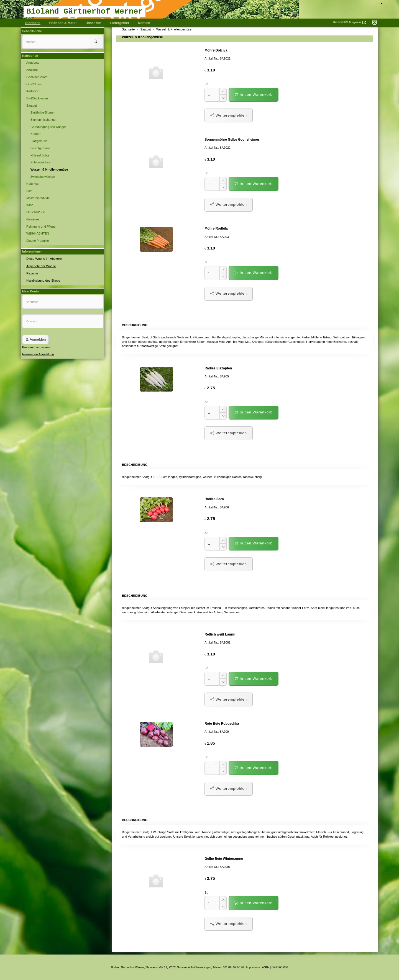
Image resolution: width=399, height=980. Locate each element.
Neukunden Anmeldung (38, 354)
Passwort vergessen (36, 346)
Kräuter (35, 134)
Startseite (33, 23)
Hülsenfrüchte (40, 155)
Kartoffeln (33, 91)
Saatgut (32, 106)
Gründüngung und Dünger (48, 127)
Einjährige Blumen (43, 112)
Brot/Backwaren (37, 98)
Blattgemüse (39, 141)
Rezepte (32, 273)
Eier (29, 191)
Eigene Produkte (38, 241)
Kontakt (144, 23)
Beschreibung (134, 325)
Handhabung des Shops (43, 280)
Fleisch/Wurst (35, 212)
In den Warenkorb (253, 95)
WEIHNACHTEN (38, 233)
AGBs (266, 967)
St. (206, 84)
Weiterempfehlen (229, 115)
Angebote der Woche (41, 266)
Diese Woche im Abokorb (43, 258)
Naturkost (33, 184)
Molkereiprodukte (38, 198)
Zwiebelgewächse (43, 177)
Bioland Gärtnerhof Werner (85, 11)
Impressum (253, 967)
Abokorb (32, 70)
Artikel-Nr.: (212, 58)
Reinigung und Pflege (41, 227)
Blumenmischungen (44, 120)
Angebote (33, 63)
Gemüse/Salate (37, 77)
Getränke (33, 219)
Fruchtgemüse (40, 148)
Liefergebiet (120, 23)
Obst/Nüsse (34, 84)
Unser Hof (93, 23)
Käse (30, 205)
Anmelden (35, 339)
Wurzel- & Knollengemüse (142, 37)
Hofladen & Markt (63, 23)
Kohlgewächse (40, 162)
